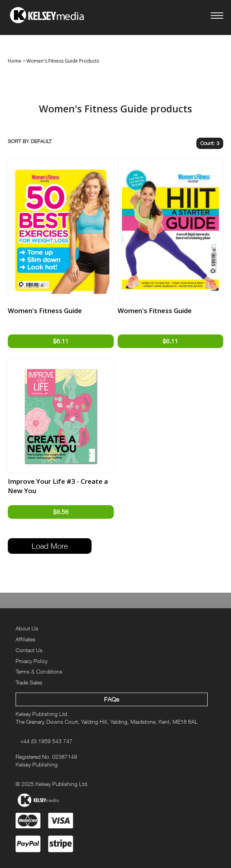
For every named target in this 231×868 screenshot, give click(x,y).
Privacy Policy (32, 661)
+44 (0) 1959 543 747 (46, 741)
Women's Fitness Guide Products (63, 61)
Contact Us (29, 650)
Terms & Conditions (39, 671)
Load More (50, 546)
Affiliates (26, 639)
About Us (27, 628)
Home (15, 61)
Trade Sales (29, 682)
